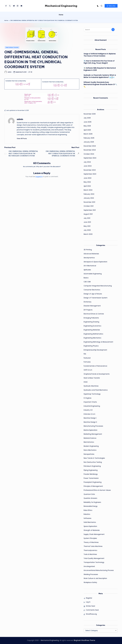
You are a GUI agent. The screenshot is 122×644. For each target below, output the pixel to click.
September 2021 (90, 210)
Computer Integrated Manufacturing (98, 286)
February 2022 (89, 194)
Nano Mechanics (90, 450)
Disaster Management (92, 306)
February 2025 (89, 138)
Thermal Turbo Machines (93, 546)
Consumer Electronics (92, 290)
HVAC (86, 382)
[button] (111, 6)
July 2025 (87, 118)
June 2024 (88, 166)
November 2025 (90, 114)
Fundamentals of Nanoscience (95, 366)
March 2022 (88, 190)
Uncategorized (89, 566)
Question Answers (90, 498)
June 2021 (87, 222)
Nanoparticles (89, 454)
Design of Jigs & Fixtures (93, 294)
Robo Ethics (88, 510)
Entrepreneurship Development (95, 350)
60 (30, 72)
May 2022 (87, 182)
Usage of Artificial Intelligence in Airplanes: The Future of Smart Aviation (100, 55)
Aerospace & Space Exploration (95, 262)
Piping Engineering (91, 470)
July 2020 (87, 230)
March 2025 (88, 134)
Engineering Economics (92, 326)
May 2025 (87, 126)
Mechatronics (89, 442)
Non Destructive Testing (93, 462)
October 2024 (89, 154)
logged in (39, 177)
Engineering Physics (91, 346)
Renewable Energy (91, 506)
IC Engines (88, 398)
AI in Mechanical (90, 266)
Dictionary (88, 302)
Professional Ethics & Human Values (97, 490)
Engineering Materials (92, 330)
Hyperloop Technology (92, 394)
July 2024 (87, 162)
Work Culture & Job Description (95, 578)
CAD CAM (87, 282)
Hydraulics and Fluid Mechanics (96, 390)
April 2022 (87, 186)
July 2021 (87, 218)
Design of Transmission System (96, 298)
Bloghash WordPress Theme (84, 640)
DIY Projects (88, 310)
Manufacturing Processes (93, 426)
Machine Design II (90, 422)
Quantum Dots (89, 494)
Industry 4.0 (88, 410)
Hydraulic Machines (91, 386)
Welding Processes (91, 574)
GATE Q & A (88, 370)
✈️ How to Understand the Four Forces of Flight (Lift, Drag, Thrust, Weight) (99, 62)
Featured (87, 358)
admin (20, 119)
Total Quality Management (94, 558)
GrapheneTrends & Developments (97, 374)
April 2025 (87, 130)
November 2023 (90, 170)
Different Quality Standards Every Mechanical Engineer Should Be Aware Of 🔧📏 (100, 85)
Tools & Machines (90, 554)
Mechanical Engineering (61, 6)
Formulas (87, 362)
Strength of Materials (92, 530)
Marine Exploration (90, 430)
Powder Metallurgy (91, 474)
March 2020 (88, 234)
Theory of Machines (91, 542)
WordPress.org (91, 614)
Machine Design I (90, 418)
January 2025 (89, 142)
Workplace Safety (90, 582)
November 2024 (90, 150)
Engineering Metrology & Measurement (98, 342)
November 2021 (89, 202)
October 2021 (89, 206)
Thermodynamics (90, 550)
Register (89, 598)
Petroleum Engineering (92, 466)
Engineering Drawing (91, 322)
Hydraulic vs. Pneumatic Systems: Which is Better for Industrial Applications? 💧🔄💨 (100, 76)
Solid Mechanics (90, 522)
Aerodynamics (89, 258)
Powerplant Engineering (93, 482)
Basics (86, 278)
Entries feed (90, 606)
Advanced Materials (91, 254)
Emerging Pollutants (91, 318)
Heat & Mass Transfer (12, 47)
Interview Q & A (89, 414)
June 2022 (88, 178)
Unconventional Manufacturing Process (99, 570)
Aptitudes (87, 270)
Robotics (87, 514)
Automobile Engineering (93, 274)
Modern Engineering (91, 446)
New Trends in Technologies (94, 458)
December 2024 (90, 146)
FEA (85, 354)
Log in (88, 602)
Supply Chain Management (94, 534)
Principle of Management (93, 486)
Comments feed (92, 610)
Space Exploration (90, 526)
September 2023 (90, 174)
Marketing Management (93, 434)
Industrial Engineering (92, 406)
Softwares (87, 518)
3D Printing (88, 250)
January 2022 (89, 198)
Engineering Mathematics (93, 334)
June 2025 (88, 122)
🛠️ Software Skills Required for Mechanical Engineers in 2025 (100, 69)
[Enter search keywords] (99, 30)
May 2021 (87, 226)
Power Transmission (91, 478)
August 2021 (88, 214)
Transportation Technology (94, 562)
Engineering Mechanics (92, 338)
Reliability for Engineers (92, 502)
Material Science (90, 438)
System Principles (90, 538)
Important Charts (90, 402)
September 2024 (90, 158)
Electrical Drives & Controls (94, 314)
